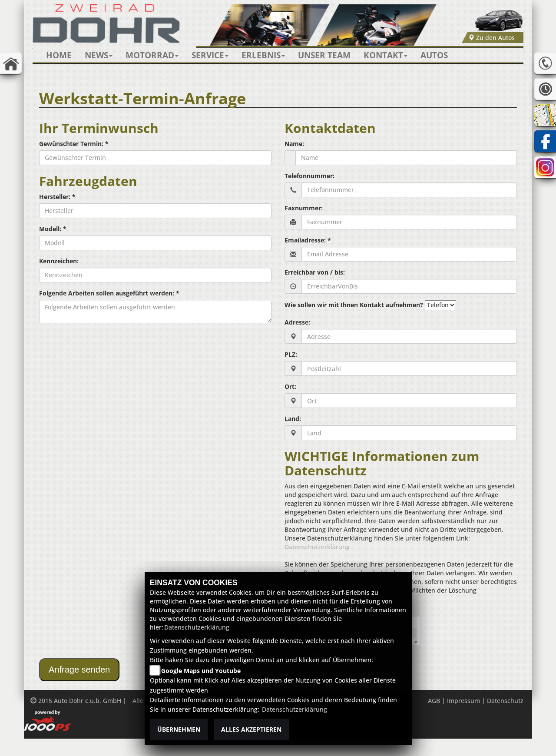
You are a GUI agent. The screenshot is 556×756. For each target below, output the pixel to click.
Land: (293, 419)
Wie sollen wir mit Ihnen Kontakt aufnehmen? (354, 305)
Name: (294, 144)
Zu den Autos (491, 38)
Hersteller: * (57, 197)
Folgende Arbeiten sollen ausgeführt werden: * (109, 293)
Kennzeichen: (59, 261)
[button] (99, 55)
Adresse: (297, 322)
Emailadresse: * (308, 240)
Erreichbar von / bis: (315, 272)
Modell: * (53, 229)
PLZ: (291, 354)
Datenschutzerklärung (317, 547)
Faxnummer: (304, 208)
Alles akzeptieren (251, 729)
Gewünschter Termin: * (74, 144)
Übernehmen (179, 729)
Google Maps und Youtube (201, 671)
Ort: (290, 386)
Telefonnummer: (309, 176)
